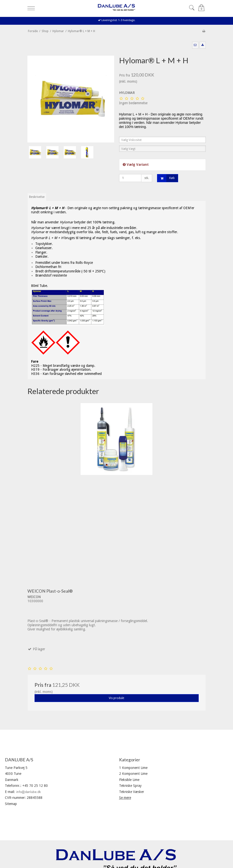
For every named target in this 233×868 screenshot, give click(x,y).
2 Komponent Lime (133, 774)
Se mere (125, 798)
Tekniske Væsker (132, 792)
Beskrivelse (37, 197)
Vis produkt (116, 698)
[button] (195, 45)
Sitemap (11, 804)
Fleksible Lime (129, 780)
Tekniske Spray (130, 786)
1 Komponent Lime (133, 768)
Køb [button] (166, 178)
